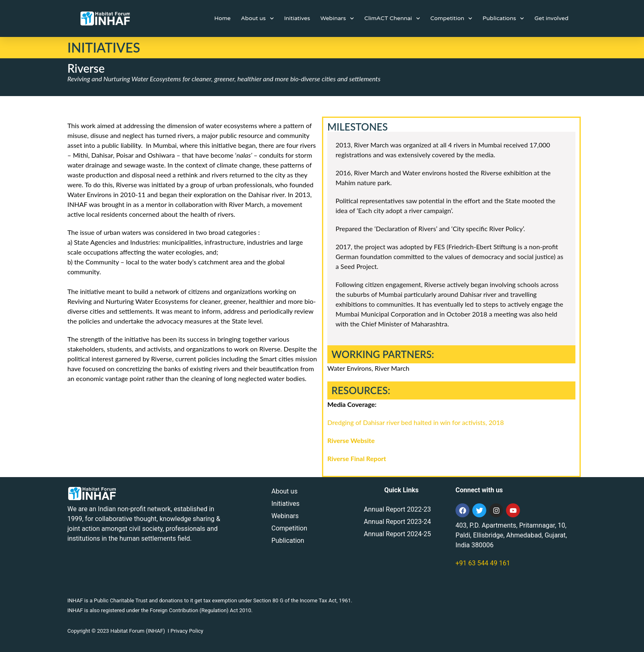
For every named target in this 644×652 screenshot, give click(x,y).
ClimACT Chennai (392, 18)
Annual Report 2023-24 (397, 522)
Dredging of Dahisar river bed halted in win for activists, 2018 (416, 422)
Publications (503, 18)
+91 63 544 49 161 (483, 563)
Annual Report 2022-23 (397, 509)
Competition (451, 18)
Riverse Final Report (358, 458)
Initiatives (297, 18)
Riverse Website (351, 440)
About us (257, 18)
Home (223, 18)
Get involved (551, 18)
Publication (288, 541)
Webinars (337, 18)
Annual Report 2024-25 (397, 534)
